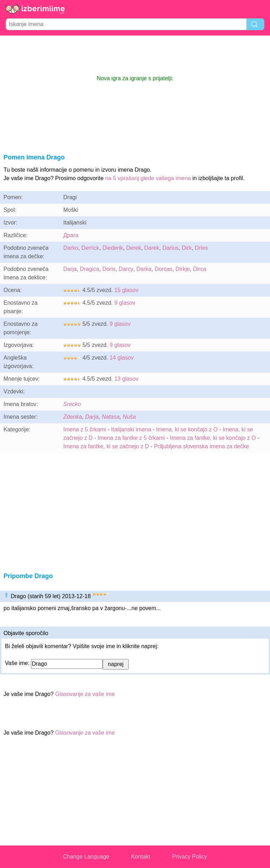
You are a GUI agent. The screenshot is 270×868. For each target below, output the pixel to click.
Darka (144, 269)
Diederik (113, 248)
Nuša (129, 417)
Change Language (86, 857)
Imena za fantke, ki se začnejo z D (106, 446)
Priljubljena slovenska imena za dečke (201, 446)
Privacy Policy (189, 857)
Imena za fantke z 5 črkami (131, 438)
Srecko (72, 404)
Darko (71, 248)
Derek (134, 248)
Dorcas (164, 269)
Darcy (126, 269)
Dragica (89, 269)
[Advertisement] (135, 55)
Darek (152, 248)
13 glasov (126, 379)
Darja (70, 269)
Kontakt (141, 857)
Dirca (200, 269)
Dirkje (183, 269)
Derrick (91, 248)
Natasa (111, 417)
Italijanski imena (131, 429)
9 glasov (125, 303)
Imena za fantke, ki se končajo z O (213, 438)
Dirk (187, 248)
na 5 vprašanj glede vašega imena (148, 178)
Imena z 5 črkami (85, 429)
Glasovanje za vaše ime (85, 694)
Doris (109, 269)
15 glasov (126, 290)
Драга (71, 235)
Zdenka (73, 417)
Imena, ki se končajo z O (187, 429)
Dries (201, 248)
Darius (171, 248)
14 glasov (122, 358)
